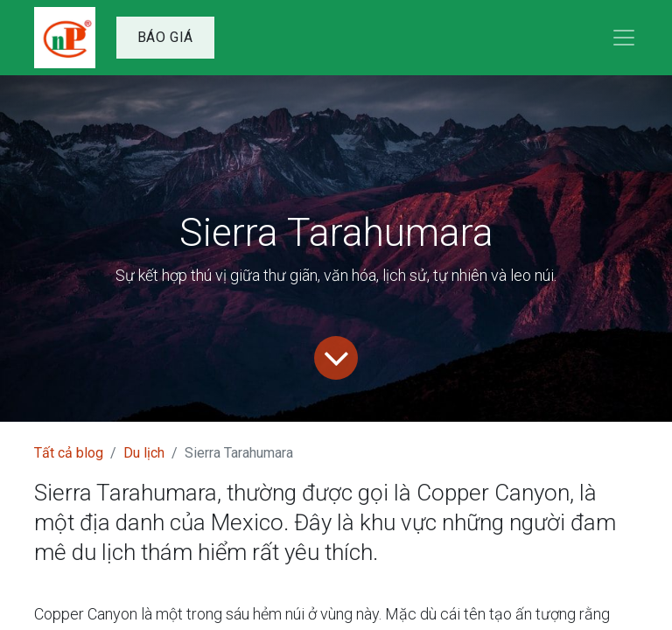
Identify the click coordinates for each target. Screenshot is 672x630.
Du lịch (144, 453)
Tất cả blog (69, 453)
